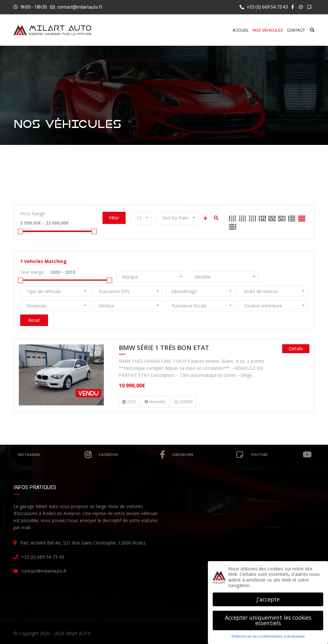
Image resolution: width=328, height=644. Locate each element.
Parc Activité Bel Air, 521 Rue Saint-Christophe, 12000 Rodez (83, 543)
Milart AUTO (78, 633)
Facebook (132, 455)
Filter (114, 218)
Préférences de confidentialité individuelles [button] (268, 636)
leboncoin (208, 455)
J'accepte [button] (268, 599)
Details (296, 349)
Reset (34, 320)
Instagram (54, 455)
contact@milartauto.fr (80, 7)
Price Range (33, 214)
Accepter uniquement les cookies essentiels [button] (268, 620)
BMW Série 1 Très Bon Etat (164, 348)
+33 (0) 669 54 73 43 (264, 7)
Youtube (281, 455)
